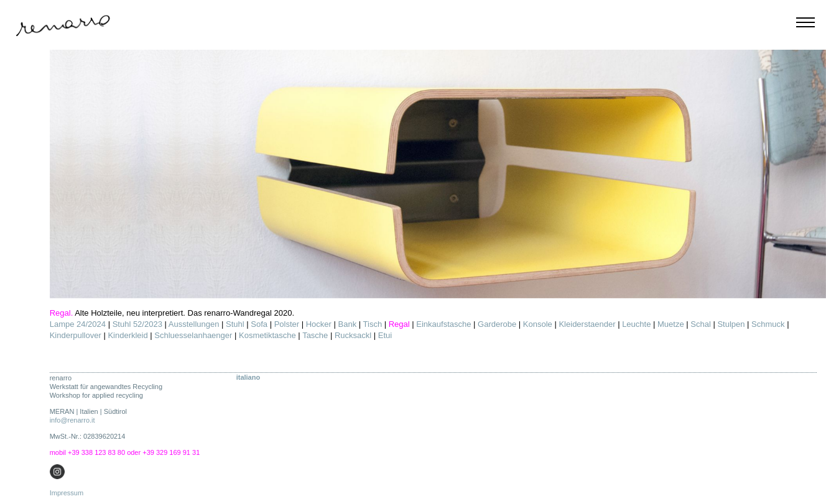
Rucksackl (353, 335)
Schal (701, 324)
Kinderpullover (76, 335)
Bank (348, 324)
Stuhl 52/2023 (137, 324)
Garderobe (497, 324)
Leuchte (636, 324)
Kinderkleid (128, 335)
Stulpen (731, 324)
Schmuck (768, 324)
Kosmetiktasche (267, 335)
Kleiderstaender (587, 324)
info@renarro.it (72, 420)
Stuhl (235, 324)
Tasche (315, 335)
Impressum (67, 493)
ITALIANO (248, 377)
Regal (399, 324)
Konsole (538, 324)
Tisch (373, 324)
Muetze (671, 324)
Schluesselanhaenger (193, 335)
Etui (385, 335)
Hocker (319, 324)
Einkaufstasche (443, 324)
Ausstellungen (194, 324)
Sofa (259, 324)
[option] (438, 174)
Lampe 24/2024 (78, 324)
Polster (287, 324)
